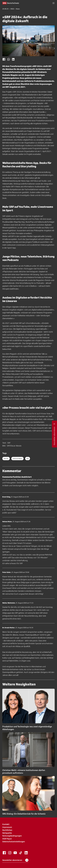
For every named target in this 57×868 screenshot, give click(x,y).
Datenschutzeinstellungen (14, 842)
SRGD (12, 9)
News (18, 9)
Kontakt (6, 824)
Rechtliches (7, 830)
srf (28, 459)
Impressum (7, 827)
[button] (53, 3)
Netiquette (7, 833)
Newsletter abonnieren (15, 860)
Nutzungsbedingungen (12, 836)
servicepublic (17, 459)
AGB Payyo (7, 839)
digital (6, 459)
